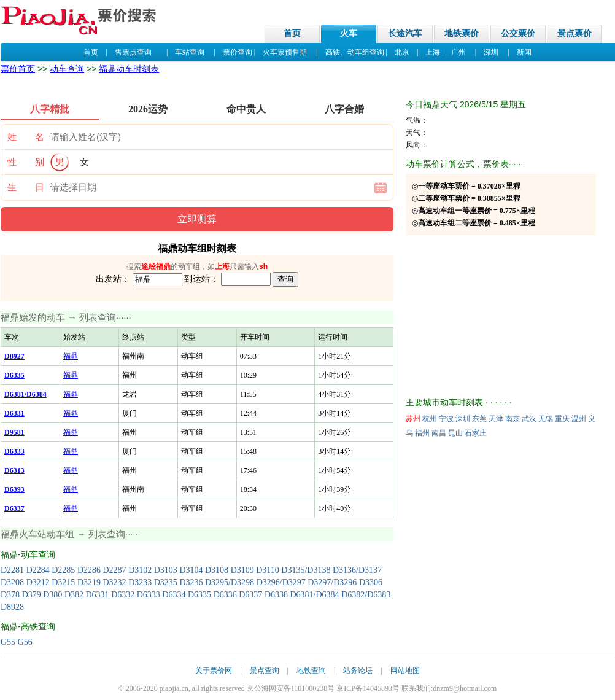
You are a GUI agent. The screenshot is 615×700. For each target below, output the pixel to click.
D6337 (250, 595)
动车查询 (67, 69)
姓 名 (26, 137)
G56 (25, 642)
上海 (433, 52)
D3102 (140, 570)
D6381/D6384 (315, 595)
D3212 (38, 582)
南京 (512, 419)
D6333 (149, 595)
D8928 (12, 607)
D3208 (12, 582)
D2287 (115, 570)
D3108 (217, 570)
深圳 (491, 52)
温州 (579, 419)
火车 (349, 33)
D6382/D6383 (366, 595)
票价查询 (238, 52)
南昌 (439, 433)
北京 (402, 52)
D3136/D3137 (357, 570)
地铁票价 (462, 33)
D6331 (98, 595)
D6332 (123, 595)
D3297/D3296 (332, 582)
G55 (8, 642)
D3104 (191, 570)
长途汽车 (405, 33)
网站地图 (405, 671)
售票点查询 (133, 52)
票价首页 (18, 69)
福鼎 (71, 356)
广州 (458, 52)
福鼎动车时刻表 (129, 69)
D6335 (199, 595)
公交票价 (518, 33)
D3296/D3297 (281, 582)
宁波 (446, 419)
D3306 (371, 582)
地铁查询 (311, 671)
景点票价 (574, 33)
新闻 (524, 52)
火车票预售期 (285, 52)
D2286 (89, 570)
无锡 (546, 419)
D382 (74, 595)
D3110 (268, 570)
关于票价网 (214, 671)
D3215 (63, 582)
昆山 (455, 433)
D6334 (174, 595)
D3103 (166, 570)
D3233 (140, 582)
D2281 (12, 570)
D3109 (242, 570)
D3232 (115, 582)
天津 (496, 419)
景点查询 (265, 671)
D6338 (276, 595)
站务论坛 (358, 671)
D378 (10, 595)
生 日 (26, 187)
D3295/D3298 (230, 582)
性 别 (26, 162)
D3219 (89, 582)
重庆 (562, 419)
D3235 (166, 582)
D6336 (225, 595)
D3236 (191, 582)
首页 (292, 33)
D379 (32, 595)
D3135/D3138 (306, 570)
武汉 (529, 419)
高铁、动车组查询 (355, 52)
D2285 (63, 570)
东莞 (479, 419)
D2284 (38, 570)
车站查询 (190, 52)
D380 (52, 595)
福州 (422, 433)
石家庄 (476, 433)
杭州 (430, 419)
